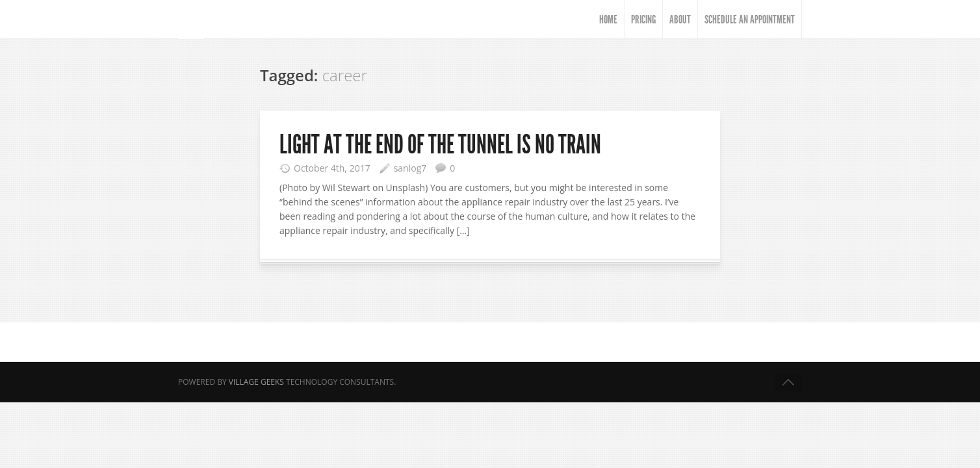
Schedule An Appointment (750, 19)
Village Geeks (256, 382)
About (680, 19)
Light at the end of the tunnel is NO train (440, 145)
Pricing (643, 19)
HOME (608, 19)
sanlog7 (410, 168)
